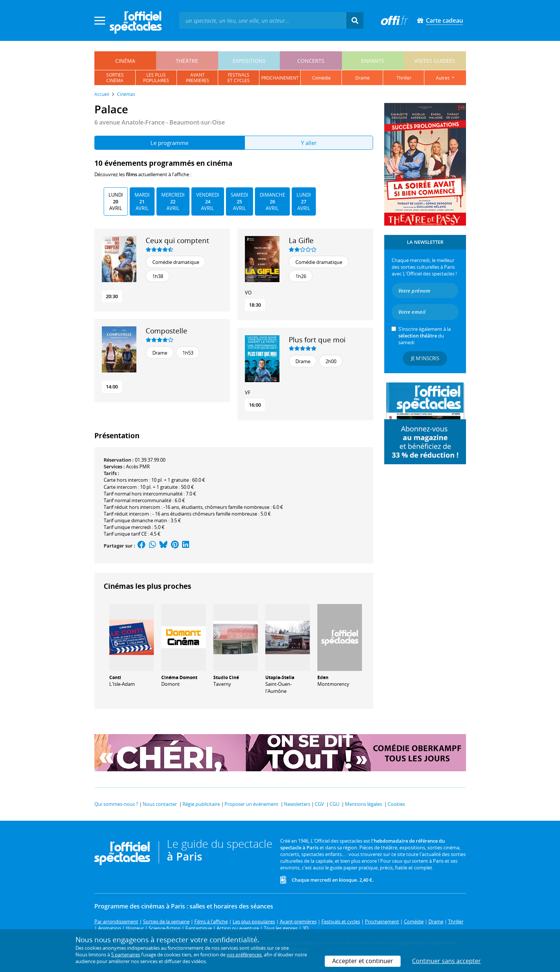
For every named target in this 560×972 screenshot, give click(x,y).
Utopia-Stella (280, 677)
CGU (334, 804)
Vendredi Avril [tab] (208, 201)
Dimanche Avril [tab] (272, 201)
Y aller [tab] (309, 143)
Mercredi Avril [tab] (173, 201)
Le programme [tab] (169, 143)
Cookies (396, 804)
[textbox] (263, 20)
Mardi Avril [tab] (142, 201)
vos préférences (244, 955)
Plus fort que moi (317, 340)
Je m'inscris (425, 358)
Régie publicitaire (201, 804)
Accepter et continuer (363, 961)
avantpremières (198, 78)
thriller (404, 78)
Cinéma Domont (179, 677)
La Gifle (301, 240)
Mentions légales (363, 804)
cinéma (125, 61)
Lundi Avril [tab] (116, 201)
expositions (249, 61)
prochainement (280, 78)
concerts (311, 61)
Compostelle (166, 331)
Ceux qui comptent (177, 240)
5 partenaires (126, 955)
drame (362, 78)
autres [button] (443, 78)
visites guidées (435, 61)
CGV (319, 804)
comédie (321, 78)
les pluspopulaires (156, 78)
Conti (115, 677)
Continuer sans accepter (446, 961)
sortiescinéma (115, 78)
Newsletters (297, 804)
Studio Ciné (226, 677)
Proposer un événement (251, 804)
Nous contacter (160, 804)
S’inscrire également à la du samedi (425, 336)
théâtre (187, 61)
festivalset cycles (239, 78)
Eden (323, 677)
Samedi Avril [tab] (239, 201)
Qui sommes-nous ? (116, 804)
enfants (373, 61)
